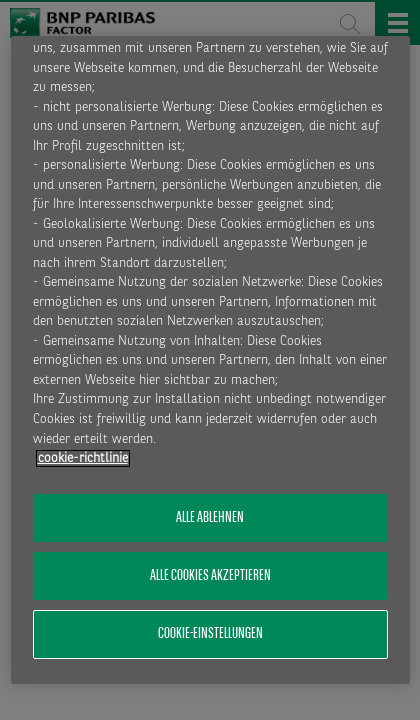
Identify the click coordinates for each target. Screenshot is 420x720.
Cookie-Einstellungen (210, 634)
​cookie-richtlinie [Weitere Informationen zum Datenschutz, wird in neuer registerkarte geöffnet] (83, 458)
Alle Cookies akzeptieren (210, 576)
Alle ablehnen (210, 518)
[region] (210, 360)
